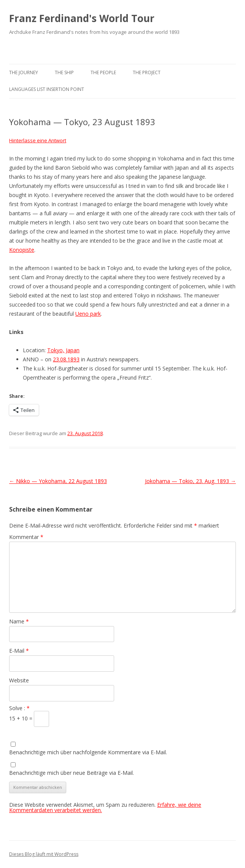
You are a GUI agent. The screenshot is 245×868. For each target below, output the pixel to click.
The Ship (64, 72)
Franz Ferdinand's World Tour (82, 18)
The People (103, 72)
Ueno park (88, 314)
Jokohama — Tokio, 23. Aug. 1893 (190, 481)
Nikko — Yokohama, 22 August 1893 (58, 481)
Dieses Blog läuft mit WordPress (44, 854)
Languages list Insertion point (47, 89)
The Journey (24, 72)
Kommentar (26, 537)
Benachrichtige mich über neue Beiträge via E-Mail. (72, 773)
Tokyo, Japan (63, 350)
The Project (147, 72)
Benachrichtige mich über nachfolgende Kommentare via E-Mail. (88, 752)
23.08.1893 (66, 359)
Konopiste (22, 250)
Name (19, 621)
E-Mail (19, 651)
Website (19, 680)
